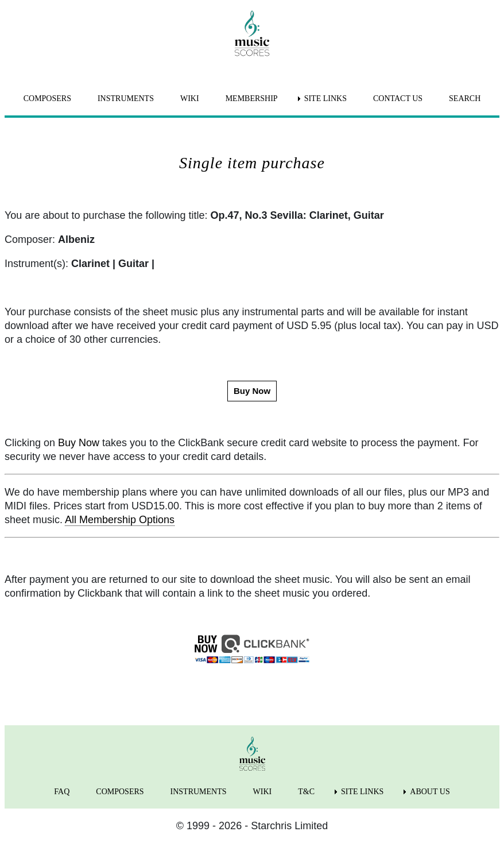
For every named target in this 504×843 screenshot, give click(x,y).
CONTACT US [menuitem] (398, 98)
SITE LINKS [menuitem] (325, 98)
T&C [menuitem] (306, 792)
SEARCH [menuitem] (465, 98)
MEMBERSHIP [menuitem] (252, 98)
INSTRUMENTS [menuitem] (126, 98)
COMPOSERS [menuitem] (47, 98)
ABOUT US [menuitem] (430, 792)
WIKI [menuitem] (190, 98)
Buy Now (79, 443)
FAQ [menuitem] (62, 792)
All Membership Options (120, 520)
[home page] (252, 33)
